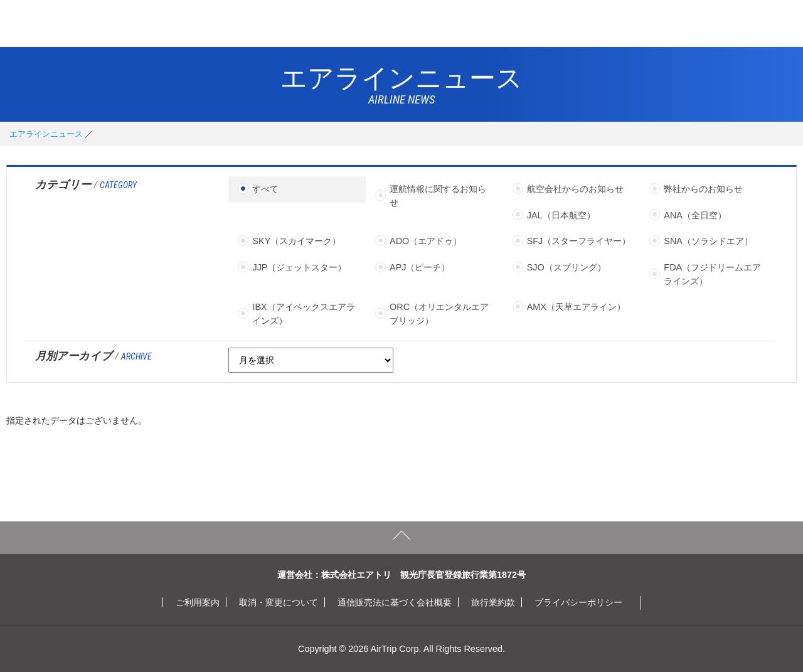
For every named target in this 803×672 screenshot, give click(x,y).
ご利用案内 (198, 602)
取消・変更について (279, 602)
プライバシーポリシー (578, 602)
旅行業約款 (493, 602)
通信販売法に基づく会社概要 (395, 602)
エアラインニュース (46, 134)
